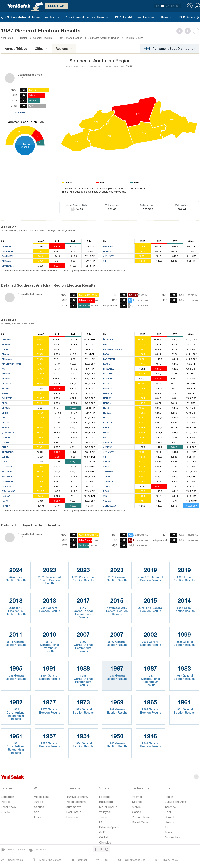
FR (173, 6)
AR (168, 6)
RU (178, 6)
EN (162, 6)
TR (157, 6)
